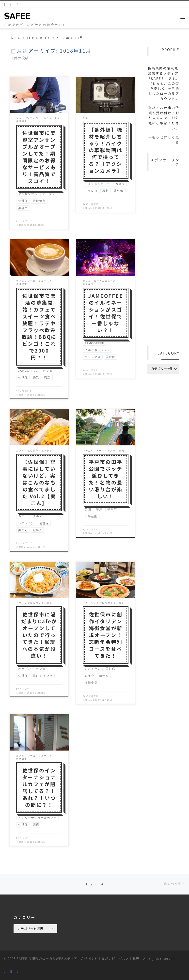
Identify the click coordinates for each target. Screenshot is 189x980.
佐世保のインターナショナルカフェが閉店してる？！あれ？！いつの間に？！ (39, 788)
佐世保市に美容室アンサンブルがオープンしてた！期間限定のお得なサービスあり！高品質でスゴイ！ (39, 157)
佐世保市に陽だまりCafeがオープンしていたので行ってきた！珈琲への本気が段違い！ (39, 635)
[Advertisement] (163, 259)
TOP (31, 38)
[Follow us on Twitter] (11, 5)
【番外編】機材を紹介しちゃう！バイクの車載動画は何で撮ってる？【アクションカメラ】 (106, 150)
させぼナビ (26, 221)
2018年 (63, 38)
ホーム (15, 38)
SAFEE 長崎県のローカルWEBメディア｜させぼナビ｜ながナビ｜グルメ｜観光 (78, 959)
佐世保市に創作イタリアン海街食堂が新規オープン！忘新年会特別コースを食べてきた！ (106, 635)
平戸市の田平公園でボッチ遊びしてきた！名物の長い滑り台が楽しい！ (106, 479)
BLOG (46, 38)
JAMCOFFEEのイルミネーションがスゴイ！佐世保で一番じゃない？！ (105, 313)
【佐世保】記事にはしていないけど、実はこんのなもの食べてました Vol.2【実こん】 (39, 482)
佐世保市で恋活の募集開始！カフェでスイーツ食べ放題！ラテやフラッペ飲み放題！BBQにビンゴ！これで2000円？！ (39, 327)
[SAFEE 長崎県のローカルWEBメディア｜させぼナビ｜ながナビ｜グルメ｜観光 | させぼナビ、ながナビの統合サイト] (18, 15)
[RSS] (5, 5)
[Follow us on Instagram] (18, 5)
